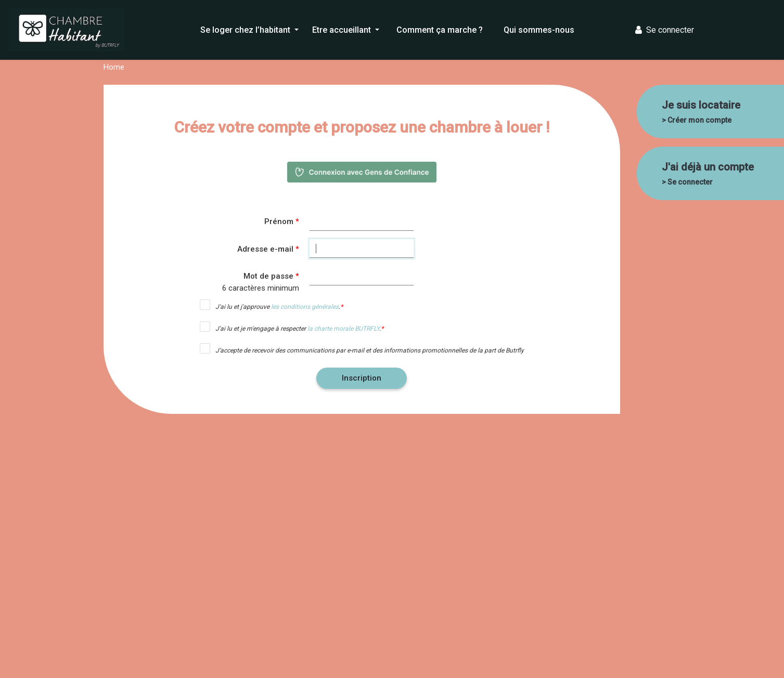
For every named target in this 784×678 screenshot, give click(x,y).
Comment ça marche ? (440, 30)
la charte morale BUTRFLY (343, 329)
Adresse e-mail (265, 249)
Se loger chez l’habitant (246, 30)
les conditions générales (305, 307)
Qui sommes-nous (539, 30)
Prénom (279, 221)
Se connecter (665, 30)
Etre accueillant (343, 30)
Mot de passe (268, 276)
